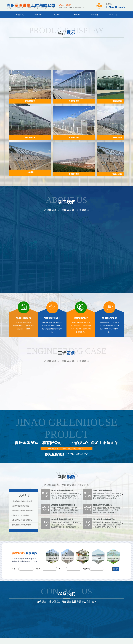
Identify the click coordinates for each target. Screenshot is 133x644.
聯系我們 (113, 15)
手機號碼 (39, 569)
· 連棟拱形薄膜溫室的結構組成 (23, 511)
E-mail (61, 569)
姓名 (13, 569)
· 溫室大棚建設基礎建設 (20, 506)
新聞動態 (95, 15)
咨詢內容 (86, 569)
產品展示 (57, 15)
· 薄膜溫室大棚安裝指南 (20, 515)
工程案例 (76, 15)
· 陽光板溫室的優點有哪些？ (22, 525)
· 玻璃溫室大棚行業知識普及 (22, 520)
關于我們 (38, 15)
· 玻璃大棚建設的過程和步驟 (22, 501)
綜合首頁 (20, 15)
